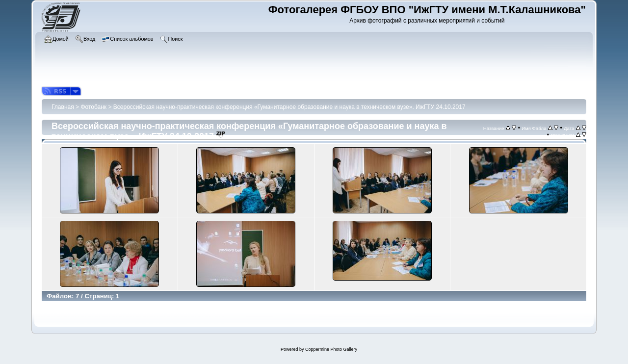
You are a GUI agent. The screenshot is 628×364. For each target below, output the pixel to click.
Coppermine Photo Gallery (331, 349)
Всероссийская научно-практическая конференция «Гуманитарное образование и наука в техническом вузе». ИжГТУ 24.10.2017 (289, 107)
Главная (63, 107)
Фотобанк (93, 107)
